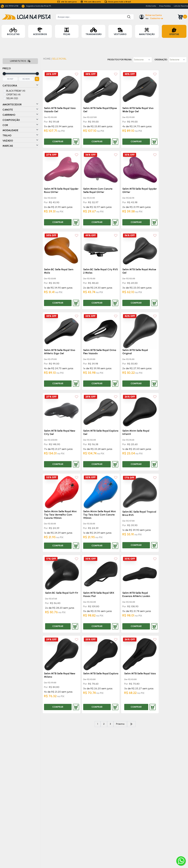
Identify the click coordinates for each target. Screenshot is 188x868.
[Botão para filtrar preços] (37, 79)
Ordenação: (161, 60)
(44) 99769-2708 (10, 6)
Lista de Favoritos (181, 6)
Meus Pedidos (165, 6)
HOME (47, 59)
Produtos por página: (120, 60)
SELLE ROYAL (59, 59)
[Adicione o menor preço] (10, 79)
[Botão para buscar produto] (127, 17)
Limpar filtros (20, 61)
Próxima (120, 724)
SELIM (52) (12, 98)
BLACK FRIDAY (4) (16, 91)
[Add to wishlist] (77, 74)
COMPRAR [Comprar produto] (58, 142)
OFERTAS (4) (13, 94)
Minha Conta (151, 6)
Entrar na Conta (154, 15)
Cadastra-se (157, 18)
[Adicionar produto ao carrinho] (76, 142)
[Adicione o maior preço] (26, 79)
